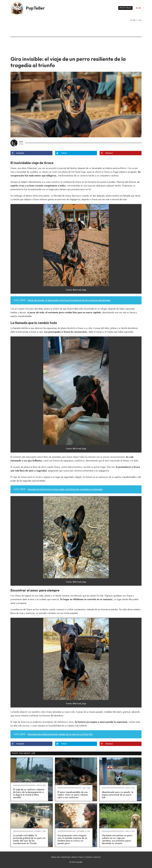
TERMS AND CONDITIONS (61, 857)
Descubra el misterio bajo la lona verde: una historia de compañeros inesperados (65, 489)
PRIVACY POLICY (78, 857)
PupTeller (35, 8)
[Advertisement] (76, 38)
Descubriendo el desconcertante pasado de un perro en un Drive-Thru (60, 734)
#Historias (125, 8)
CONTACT (97, 857)
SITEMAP (89, 857)
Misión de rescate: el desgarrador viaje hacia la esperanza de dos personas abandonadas (69, 300)
